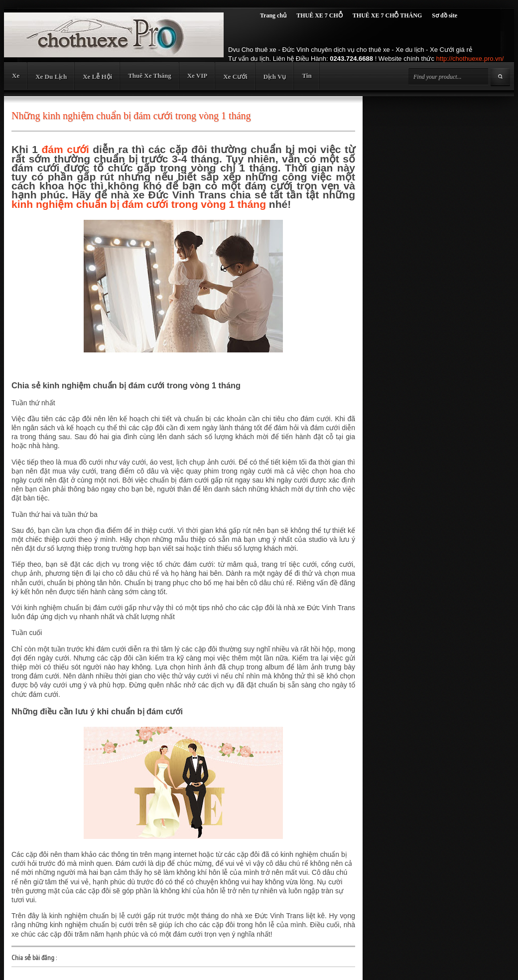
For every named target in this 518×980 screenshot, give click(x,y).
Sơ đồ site (445, 15)
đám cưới (65, 149)
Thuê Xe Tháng (149, 76)
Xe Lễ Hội (97, 77)
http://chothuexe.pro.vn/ (470, 59)
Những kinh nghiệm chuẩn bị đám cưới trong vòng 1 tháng (131, 116)
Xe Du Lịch (51, 77)
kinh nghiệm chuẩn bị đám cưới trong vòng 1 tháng (139, 204)
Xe (16, 76)
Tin (307, 76)
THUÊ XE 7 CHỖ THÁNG (387, 15)
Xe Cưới (235, 77)
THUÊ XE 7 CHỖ (320, 15)
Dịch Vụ (275, 77)
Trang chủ (273, 15)
